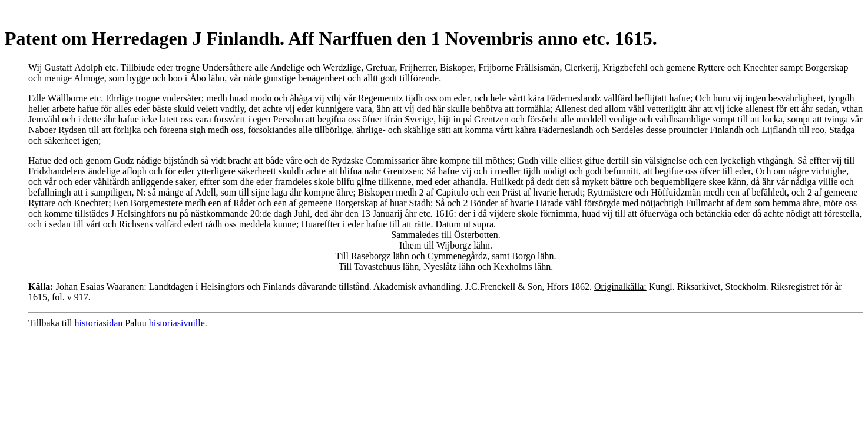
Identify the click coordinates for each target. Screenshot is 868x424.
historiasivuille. (178, 323)
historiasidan (99, 323)
